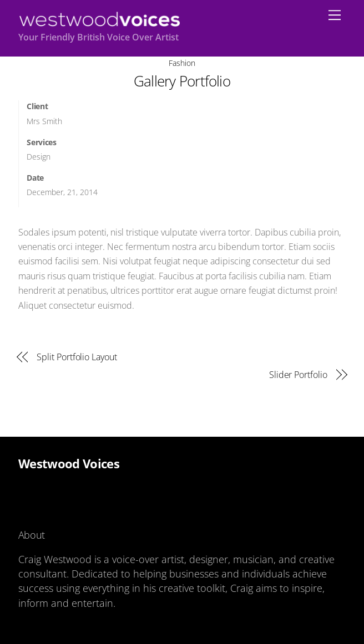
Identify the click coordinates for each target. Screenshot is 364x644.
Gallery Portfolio (182, 81)
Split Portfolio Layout (77, 357)
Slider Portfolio (298, 375)
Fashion (182, 63)
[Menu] (335, 15)
